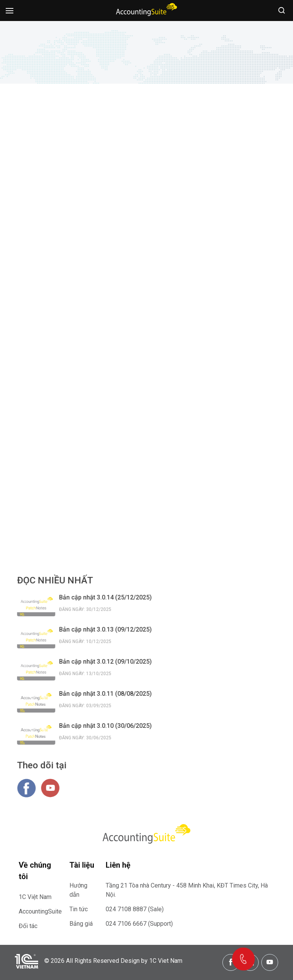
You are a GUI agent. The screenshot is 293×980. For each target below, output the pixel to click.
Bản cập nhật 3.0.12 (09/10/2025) (110, 662)
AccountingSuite (40, 911)
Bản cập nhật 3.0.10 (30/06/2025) (110, 726)
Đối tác (28, 926)
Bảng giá (81, 924)
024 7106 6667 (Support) (139, 924)
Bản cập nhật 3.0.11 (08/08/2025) (110, 694)
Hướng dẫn (78, 890)
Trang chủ (113, 60)
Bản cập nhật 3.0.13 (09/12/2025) (110, 629)
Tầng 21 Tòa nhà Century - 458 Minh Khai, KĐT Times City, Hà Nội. (187, 890)
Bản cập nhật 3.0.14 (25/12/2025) (110, 597)
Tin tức (79, 909)
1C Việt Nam (35, 897)
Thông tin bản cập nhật (163, 60)
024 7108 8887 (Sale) (135, 909)
